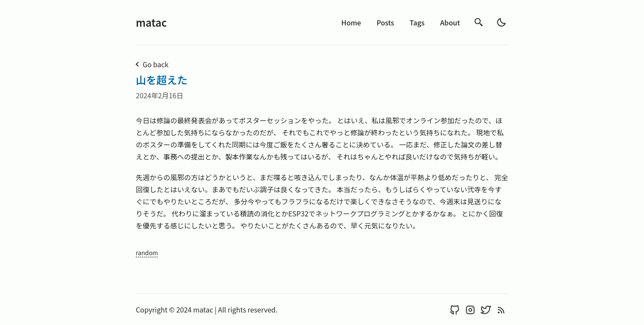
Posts (386, 22)
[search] (479, 22)
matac (151, 22)
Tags (417, 22)
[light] (501, 22)
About (450, 22)
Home (351, 22)
